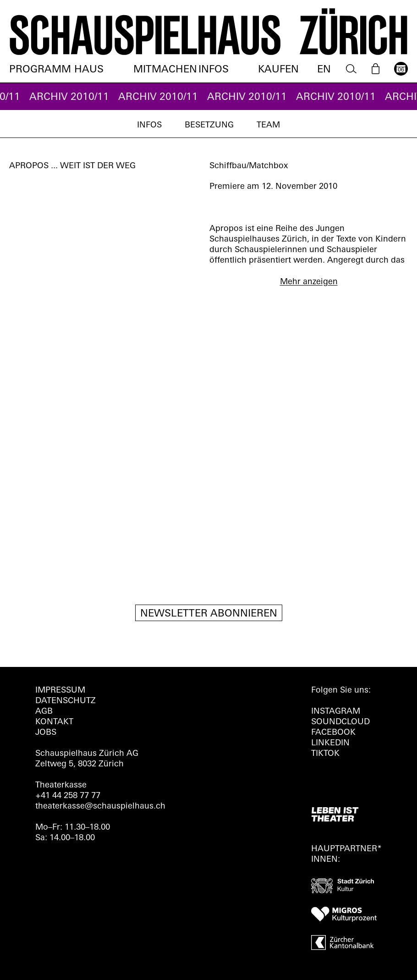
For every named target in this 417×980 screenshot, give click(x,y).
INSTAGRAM (336, 712)
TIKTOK (325, 754)
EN (324, 70)
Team (268, 125)
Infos (149, 125)
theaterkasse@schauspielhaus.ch (100, 807)
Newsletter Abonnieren (209, 614)
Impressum (60, 691)
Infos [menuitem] (214, 70)
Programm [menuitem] (40, 70)
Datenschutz (66, 701)
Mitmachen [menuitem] (165, 70)
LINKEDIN (330, 743)
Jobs (46, 733)
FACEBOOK (333, 733)
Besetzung (209, 125)
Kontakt (54, 722)
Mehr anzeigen (309, 282)
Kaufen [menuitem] (278, 70)
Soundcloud (340, 722)
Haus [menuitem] (89, 70)
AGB (44, 712)
